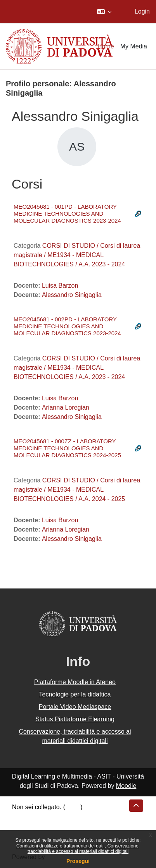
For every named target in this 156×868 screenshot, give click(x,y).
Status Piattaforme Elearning (75, 719)
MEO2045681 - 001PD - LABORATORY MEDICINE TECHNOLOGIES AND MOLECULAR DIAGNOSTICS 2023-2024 (67, 214)
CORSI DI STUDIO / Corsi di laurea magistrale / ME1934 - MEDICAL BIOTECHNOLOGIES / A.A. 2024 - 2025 (77, 490)
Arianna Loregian (66, 407)
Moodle (126, 786)
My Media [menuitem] (134, 46)
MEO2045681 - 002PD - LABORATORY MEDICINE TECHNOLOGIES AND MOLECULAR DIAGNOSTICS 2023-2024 (67, 326)
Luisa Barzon (60, 286)
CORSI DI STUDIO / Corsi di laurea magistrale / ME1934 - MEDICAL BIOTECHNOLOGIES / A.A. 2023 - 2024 (77, 255)
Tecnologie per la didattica (75, 694)
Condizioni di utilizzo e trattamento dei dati (61, 846)
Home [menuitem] (106, 46)
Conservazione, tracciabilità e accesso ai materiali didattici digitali (84, 849)
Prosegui (78, 861)
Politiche (24, 826)
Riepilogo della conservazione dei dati (64, 816)
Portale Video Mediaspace (75, 707)
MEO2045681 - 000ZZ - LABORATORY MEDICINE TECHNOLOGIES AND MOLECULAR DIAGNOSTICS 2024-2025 (67, 448)
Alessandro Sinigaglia (72, 295)
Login (142, 11)
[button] (104, 12)
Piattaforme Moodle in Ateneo (75, 682)
